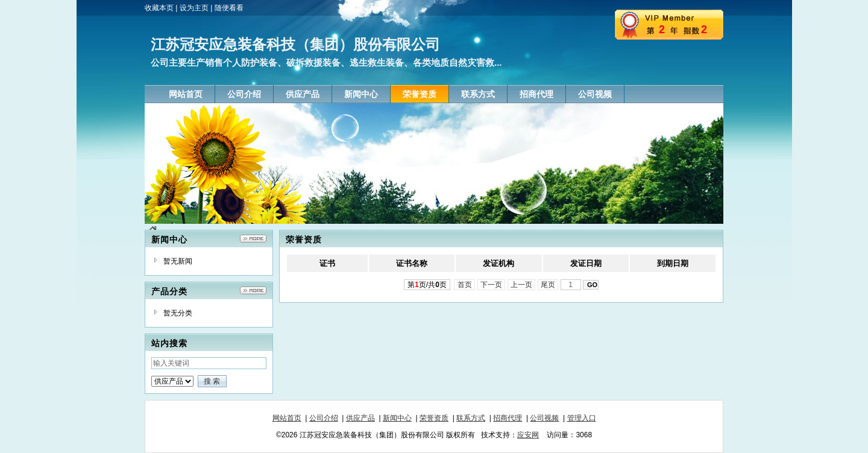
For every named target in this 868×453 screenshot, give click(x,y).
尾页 (548, 285)
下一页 (492, 285)
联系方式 (471, 418)
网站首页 (287, 418)
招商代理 (508, 418)
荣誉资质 (434, 418)
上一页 (522, 285)
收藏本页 (159, 8)
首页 (464, 285)
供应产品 (360, 418)
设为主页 (194, 8)
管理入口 (582, 418)
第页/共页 (427, 285)
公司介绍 (324, 418)
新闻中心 (397, 418)
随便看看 (229, 8)
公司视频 (544, 418)
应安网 (528, 435)
